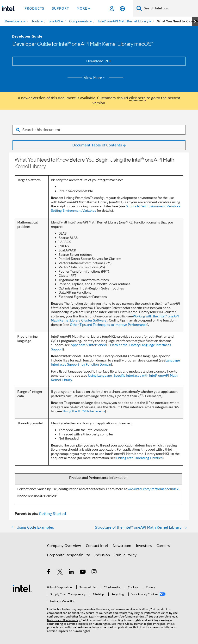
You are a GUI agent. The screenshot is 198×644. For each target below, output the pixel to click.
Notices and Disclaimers (62, 620)
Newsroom (122, 546)
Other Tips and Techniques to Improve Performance (109, 325)
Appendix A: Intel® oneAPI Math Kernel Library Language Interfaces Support (111, 347)
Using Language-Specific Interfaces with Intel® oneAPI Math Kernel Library (114, 378)
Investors (144, 546)
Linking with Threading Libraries (139, 458)
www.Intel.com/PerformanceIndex (153, 489)
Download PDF (99, 61)
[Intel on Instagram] (94, 572)
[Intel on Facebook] (49, 572)
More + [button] (84, 8)
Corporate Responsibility (68, 555)
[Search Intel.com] (170, 8)
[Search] (139, 8)
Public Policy (126, 555)
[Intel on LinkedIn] (71, 572)
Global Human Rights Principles (145, 624)
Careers (163, 546)
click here (137, 98)
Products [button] (34, 8)
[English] (122, 9)
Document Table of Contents (97, 145)
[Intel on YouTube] (83, 572)
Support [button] (60, 8)
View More (96, 78)
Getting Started (53, 514)
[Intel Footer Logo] (22, 588)
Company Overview (64, 546)
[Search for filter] (99, 130)
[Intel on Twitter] (60, 572)
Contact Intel (97, 546)
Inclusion (102, 555)
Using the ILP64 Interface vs (84, 411)
